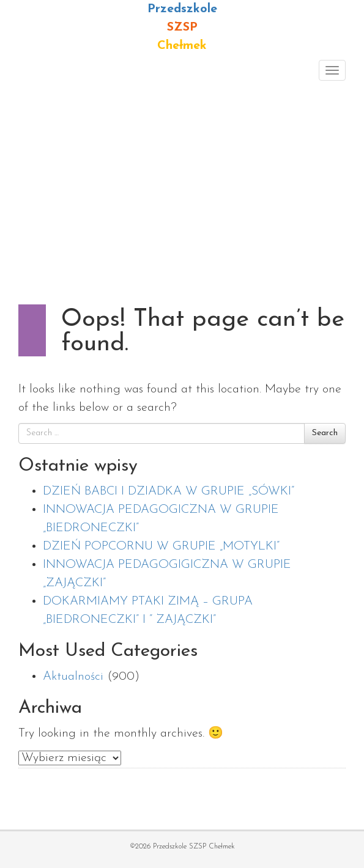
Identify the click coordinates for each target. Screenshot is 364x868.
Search (325, 433)
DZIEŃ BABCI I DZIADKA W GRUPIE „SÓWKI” (169, 491)
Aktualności (73, 677)
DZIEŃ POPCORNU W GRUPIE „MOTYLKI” (161, 546)
